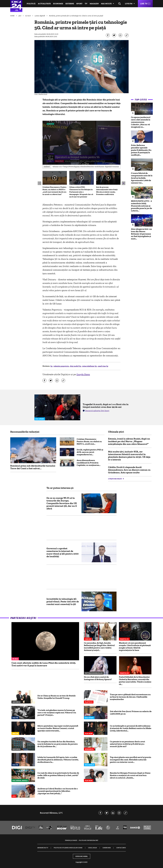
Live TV (144, 4)
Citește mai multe (115, 479)
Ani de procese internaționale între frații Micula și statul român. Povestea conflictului (107, 191)
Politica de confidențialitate (88, 840)
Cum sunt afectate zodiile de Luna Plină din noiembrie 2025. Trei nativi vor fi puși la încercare (44, 664)
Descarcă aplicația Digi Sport (97, 411)
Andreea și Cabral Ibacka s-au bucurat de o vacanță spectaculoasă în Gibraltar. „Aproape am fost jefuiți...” (58, 791)
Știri (20, 16)
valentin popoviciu (61, 366)
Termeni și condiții (71, 840)
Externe (70, 4)
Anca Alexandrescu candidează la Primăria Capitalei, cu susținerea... (89, 463)
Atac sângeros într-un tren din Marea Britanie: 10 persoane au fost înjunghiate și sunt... (141, 234)
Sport (79, 4)
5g (52, 366)
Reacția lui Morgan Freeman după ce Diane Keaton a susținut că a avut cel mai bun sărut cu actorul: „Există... (130, 775)
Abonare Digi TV (43, 848)
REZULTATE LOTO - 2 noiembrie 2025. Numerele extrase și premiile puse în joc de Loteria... (142, 206)
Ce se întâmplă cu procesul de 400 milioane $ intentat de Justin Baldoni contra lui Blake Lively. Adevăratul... (131, 728)
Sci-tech (28, 16)
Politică (31, 4)
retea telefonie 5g (90, 366)
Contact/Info (121, 848)
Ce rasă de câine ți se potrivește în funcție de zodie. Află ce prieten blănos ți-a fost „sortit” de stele (58, 775)
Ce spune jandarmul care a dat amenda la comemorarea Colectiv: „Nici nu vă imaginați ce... (141, 122)
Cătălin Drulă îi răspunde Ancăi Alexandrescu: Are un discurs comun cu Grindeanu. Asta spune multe (129, 470)
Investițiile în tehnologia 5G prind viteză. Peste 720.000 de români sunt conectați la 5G (63, 601)
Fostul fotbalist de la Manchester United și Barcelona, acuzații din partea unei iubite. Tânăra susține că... (135, 681)
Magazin (94, 4)
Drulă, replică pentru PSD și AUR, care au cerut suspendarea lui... (90, 452)
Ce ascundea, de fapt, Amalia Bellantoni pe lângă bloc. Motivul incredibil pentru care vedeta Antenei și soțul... (99, 647)
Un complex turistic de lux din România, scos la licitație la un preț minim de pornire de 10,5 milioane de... (58, 744)
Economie (58, 4)
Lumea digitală (40, 16)
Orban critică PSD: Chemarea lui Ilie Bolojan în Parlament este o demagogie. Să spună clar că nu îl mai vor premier (81, 192)
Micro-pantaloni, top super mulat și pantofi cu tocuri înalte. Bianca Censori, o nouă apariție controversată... (58, 728)
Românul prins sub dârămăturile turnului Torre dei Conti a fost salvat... (33, 467)
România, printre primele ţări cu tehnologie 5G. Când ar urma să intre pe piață (76, 16)
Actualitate (44, 4)
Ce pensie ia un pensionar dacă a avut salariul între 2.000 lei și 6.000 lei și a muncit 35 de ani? (127, 744)
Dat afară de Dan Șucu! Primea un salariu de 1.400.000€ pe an (131, 713)
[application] (82, 143)
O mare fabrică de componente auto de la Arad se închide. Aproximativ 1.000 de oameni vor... (142, 178)
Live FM (129, 4)
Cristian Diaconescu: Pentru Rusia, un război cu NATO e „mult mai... (89, 441)
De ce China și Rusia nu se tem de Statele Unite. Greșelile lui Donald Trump (57, 697)
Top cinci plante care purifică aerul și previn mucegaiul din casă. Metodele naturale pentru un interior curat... (131, 760)
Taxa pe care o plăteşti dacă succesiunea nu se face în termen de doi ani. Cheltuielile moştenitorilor (130, 697)
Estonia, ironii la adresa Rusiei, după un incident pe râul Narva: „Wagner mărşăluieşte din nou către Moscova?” (129, 441)
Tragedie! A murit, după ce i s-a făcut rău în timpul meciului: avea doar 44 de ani (106, 406)
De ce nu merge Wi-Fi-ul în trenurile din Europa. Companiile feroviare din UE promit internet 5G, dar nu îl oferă (62, 503)
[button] (81, 142)
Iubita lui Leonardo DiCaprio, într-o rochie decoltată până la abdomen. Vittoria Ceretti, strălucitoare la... (58, 760)
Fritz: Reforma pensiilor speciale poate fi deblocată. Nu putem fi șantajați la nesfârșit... (141, 150)
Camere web (107, 848)
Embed (47, 167)
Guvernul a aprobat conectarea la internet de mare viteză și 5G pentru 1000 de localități (63, 552)
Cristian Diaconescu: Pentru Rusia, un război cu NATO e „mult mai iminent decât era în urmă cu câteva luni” (54, 191)
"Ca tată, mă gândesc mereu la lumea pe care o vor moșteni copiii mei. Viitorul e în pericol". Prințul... (57, 713)
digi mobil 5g (76, 366)
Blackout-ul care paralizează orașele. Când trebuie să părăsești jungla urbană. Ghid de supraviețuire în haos (135, 647)
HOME (13, 16)
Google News (83, 374)
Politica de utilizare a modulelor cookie (68, 848)
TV (86, 4)
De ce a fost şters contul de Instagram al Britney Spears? (98, 678)
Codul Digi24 (92, 848)
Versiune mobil (82, 856)
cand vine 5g (103, 366)
